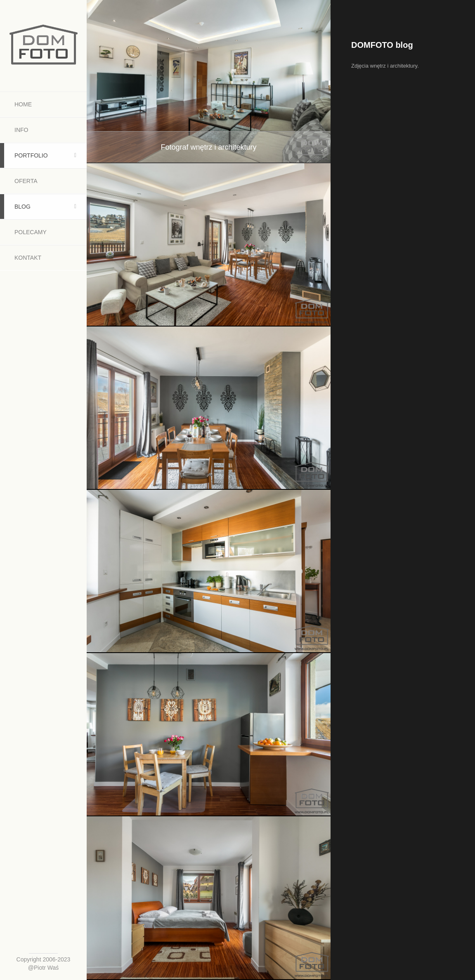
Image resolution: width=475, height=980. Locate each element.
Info (21, 130)
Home (23, 104)
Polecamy (31, 232)
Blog (22, 207)
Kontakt (28, 258)
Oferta (26, 181)
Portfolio (31, 155)
